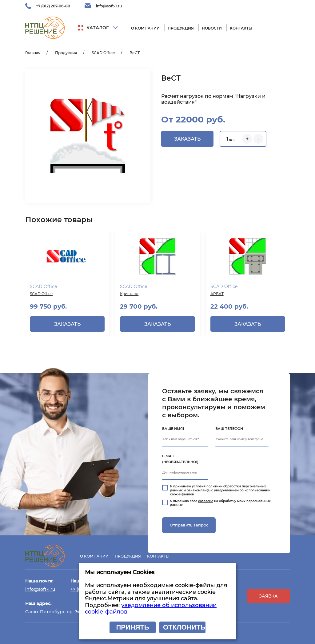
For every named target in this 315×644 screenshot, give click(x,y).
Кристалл (129, 294)
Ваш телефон (229, 429)
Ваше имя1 (173, 429)
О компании (145, 28)
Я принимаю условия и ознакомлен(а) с (220, 490)
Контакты (241, 28)
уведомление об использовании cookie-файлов (151, 609)
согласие (206, 501)
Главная (33, 53)
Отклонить (184, 627)
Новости (212, 28)
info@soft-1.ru (109, 6)
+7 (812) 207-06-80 (53, 6)
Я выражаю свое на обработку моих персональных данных (220, 503)
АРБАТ (217, 294)
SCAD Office (103, 53)
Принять (132, 627)
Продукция (181, 28)
